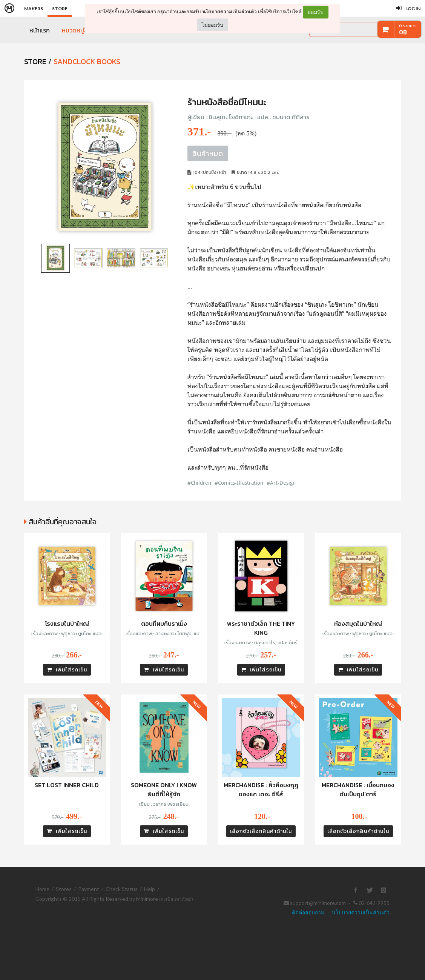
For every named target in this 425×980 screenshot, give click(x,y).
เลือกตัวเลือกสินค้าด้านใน (261, 831)
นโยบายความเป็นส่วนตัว (229, 12)
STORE (35, 61)
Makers (34, 8)
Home (42, 889)
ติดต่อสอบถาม (308, 912)
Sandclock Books (87, 61)
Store (60, 8)
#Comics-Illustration (239, 483)
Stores (64, 889)
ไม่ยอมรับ (212, 25)
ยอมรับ (316, 12)
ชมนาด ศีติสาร (291, 117)
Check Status (122, 889)
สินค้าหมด (208, 153)
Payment (89, 889)
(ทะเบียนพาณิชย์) (176, 899)
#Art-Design (281, 483)
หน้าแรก (40, 30)
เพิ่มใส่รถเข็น (67, 670)
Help (150, 889)
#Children (199, 483)
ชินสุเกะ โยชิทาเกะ (231, 117)
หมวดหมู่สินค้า (80, 30)
